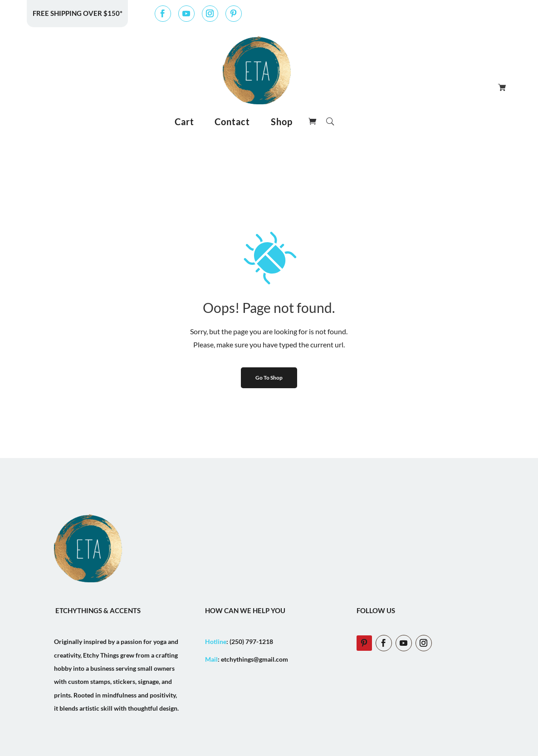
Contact (232, 122)
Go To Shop (269, 378)
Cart (184, 122)
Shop (282, 122)
